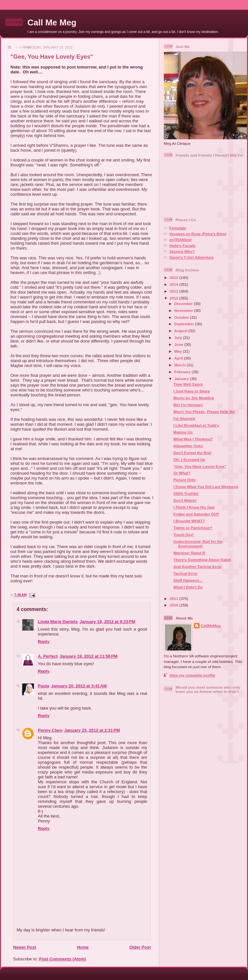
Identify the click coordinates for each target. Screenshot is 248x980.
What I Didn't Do (188, 587)
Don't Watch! (185, 500)
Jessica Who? (182, 251)
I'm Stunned (184, 418)
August (181, 331)
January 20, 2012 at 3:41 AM (79, 686)
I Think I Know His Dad (194, 507)
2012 (174, 298)
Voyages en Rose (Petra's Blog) (198, 234)
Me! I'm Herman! (188, 405)
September (185, 324)
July (179, 337)
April (179, 358)
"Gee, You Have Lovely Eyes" (52, 57)
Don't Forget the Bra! (192, 453)
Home (83, 947)
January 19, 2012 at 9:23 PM (107, 622)
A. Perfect (48, 656)
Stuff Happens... (188, 580)
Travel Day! (183, 535)
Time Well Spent (188, 384)
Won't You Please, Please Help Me (204, 412)
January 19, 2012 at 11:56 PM (89, 656)
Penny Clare (50, 730)
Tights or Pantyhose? (193, 528)
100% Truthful (186, 493)
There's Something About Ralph (202, 560)
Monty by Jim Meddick (194, 398)
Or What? (182, 473)
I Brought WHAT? (189, 521)
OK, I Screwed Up (189, 459)
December (184, 304)
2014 (174, 284)
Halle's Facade (183, 245)
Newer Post (25, 947)
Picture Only (185, 480)
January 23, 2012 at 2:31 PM (92, 730)
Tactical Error (185, 573)
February (183, 372)
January (182, 379)
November (184, 310)
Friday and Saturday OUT (196, 514)
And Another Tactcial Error (197, 567)
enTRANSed (180, 240)
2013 (174, 291)
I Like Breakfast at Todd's (196, 425)
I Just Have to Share (192, 391)
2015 (174, 277)
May (178, 351)
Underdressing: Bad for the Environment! (198, 544)
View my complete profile (192, 675)
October (182, 317)
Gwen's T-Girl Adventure (191, 257)
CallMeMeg (211, 626)
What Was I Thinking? (193, 439)
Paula (44, 686)
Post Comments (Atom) (63, 959)
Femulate (178, 228)
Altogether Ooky (188, 446)
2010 (174, 605)
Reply (44, 642)
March (180, 365)
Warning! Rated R (189, 553)
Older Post (140, 947)
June (179, 344)
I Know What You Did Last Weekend (206, 487)
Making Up (183, 432)
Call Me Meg (52, 23)
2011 (174, 598)
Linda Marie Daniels (58, 622)
